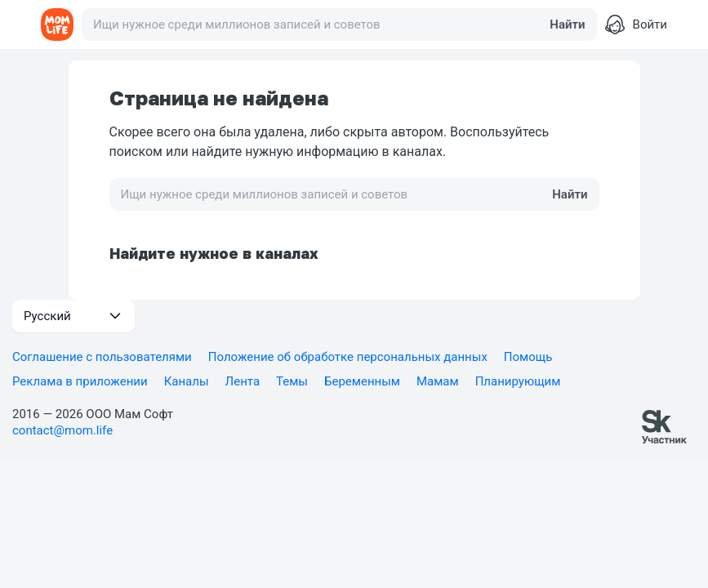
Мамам (438, 381)
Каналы (187, 381)
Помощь (528, 357)
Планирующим (518, 381)
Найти (567, 24)
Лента (243, 381)
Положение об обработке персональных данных (348, 357)
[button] (73, 316)
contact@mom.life (62, 430)
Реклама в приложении (80, 381)
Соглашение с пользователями (102, 357)
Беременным (362, 381)
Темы (292, 381)
